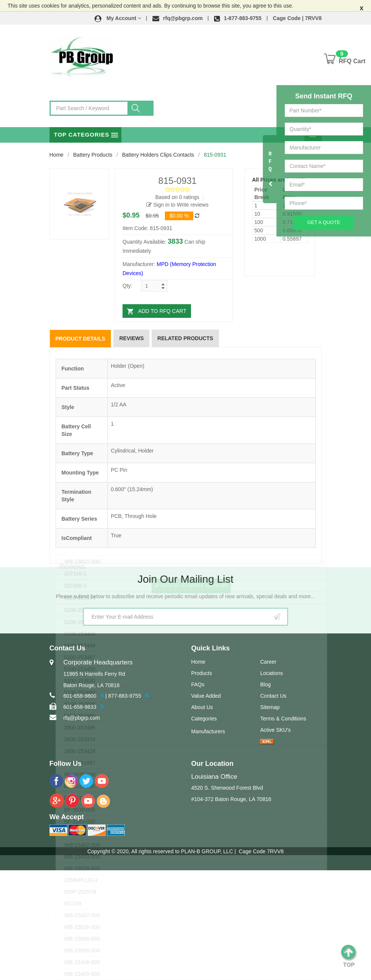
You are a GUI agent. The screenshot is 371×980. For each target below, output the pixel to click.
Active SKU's (275, 730)
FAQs (198, 684)
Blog (265, 684)
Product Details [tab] (81, 339)
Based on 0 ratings (177, 197)
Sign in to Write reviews (177, 205)
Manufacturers (208, 731)
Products (202, 673)
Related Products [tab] (185, 338)
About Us (202, 707)
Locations (272, 673)
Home (57, 155)
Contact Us (273, 696)
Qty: (127, 286)
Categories (204, 719)
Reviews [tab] (131, 338)
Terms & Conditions (283, 719)
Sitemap (270, 707)
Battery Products (93, 155)
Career (268, 662)
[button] (118, 18)
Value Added (206, 696)
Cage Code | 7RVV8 (297, 18)
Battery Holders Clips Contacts (158, 155)
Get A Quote (324, 222)
